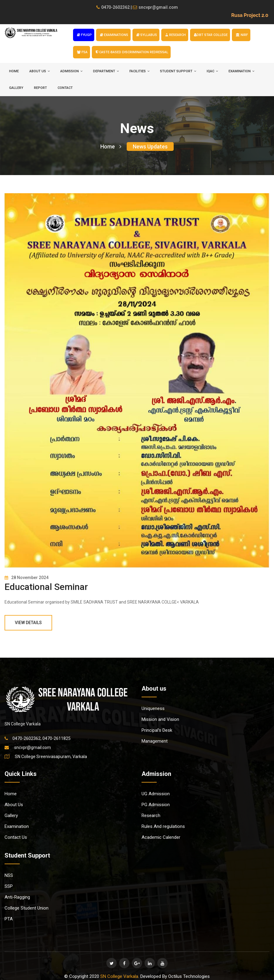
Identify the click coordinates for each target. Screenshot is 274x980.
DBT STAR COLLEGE (211, 35)
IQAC (212, 71)
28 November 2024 (27, 578)
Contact (65, 88)
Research (151, 816)
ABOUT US (40, 71)
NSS (9, 875)
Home (111, 147)
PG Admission (156, 805)
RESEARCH (175, 35)
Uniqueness (153, 708)
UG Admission (156, 794)
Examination (17, 826)
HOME (14, 71)
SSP (9, 886)
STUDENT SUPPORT (178, 71)
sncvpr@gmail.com (155, 7)
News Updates (150, 147)
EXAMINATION (241, 71)
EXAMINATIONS (114, 35)
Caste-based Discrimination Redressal (132, 52)
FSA (82, 52)
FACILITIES (139, 71)
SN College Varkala (119, 976)
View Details (28, 623)
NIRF (242, 35)
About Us (14, 805)
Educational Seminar (46, 587)
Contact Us (16, 837)
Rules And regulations (163, 826)
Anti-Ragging (17, 897)
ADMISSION (71, 71)
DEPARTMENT (106, 71)
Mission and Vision (160, 719)
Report (40, 88)
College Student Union (27, 908)
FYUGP (84, 35)
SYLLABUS (147, 35)
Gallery (16, 88)
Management (155, 741)
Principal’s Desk (157, 730)
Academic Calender (161, 837)
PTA (9, 919)
